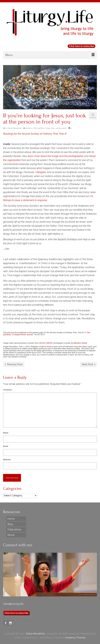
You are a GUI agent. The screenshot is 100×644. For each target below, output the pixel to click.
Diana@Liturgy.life (13, 604)
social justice (61, 128)
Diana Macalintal (14, 128)
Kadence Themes (75, 638)
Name (6, 433)
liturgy (48, 128)
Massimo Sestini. (81, 343)
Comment (8, 390)
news (53, 128)
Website (7, 460)
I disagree (40, 172)
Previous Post (15, 364)
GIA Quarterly (39, 128)
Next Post (87, 364)
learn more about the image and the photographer (56, 156)
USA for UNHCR (46, 343)
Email (6, 446)
